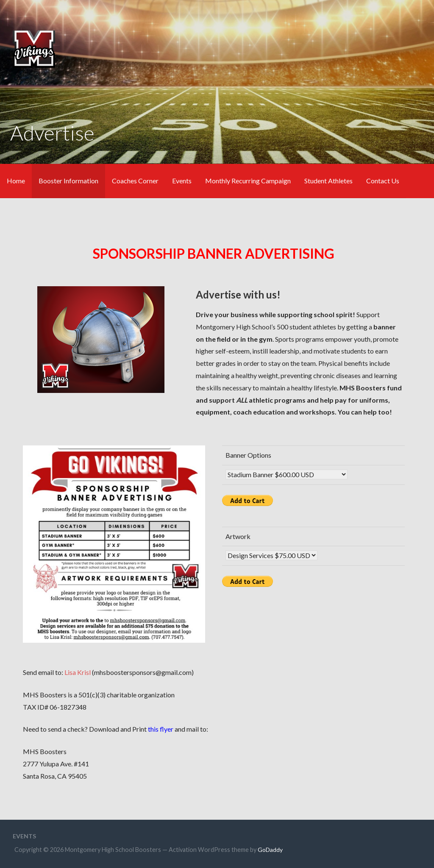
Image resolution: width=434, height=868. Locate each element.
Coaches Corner (135, 181)
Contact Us (383, 181)
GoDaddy (270, 850)
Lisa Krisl (78, 672)
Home (16, 181)
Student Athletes (328, 181)
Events (182, 181)
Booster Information (68, 181)
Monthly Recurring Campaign (248, 181)
